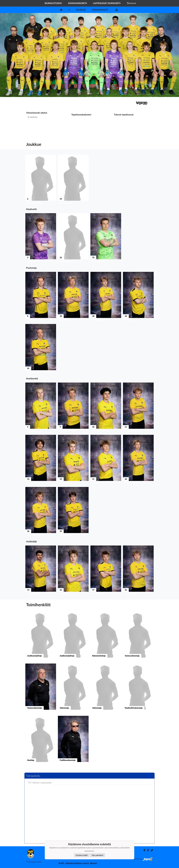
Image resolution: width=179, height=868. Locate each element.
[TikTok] (151, 850)
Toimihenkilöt (100, 10)
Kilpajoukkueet (78, 3)
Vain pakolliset (97, 855)
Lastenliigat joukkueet (107, 3)
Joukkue (81, 10)
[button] (13, 55)
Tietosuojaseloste (34, 862)
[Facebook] (143, 850)
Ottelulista (32, 126)
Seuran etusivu (53, 3)
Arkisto (131, 3)
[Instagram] (147, 850)
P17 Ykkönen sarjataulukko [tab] (40, 783)
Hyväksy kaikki (82, 855)
